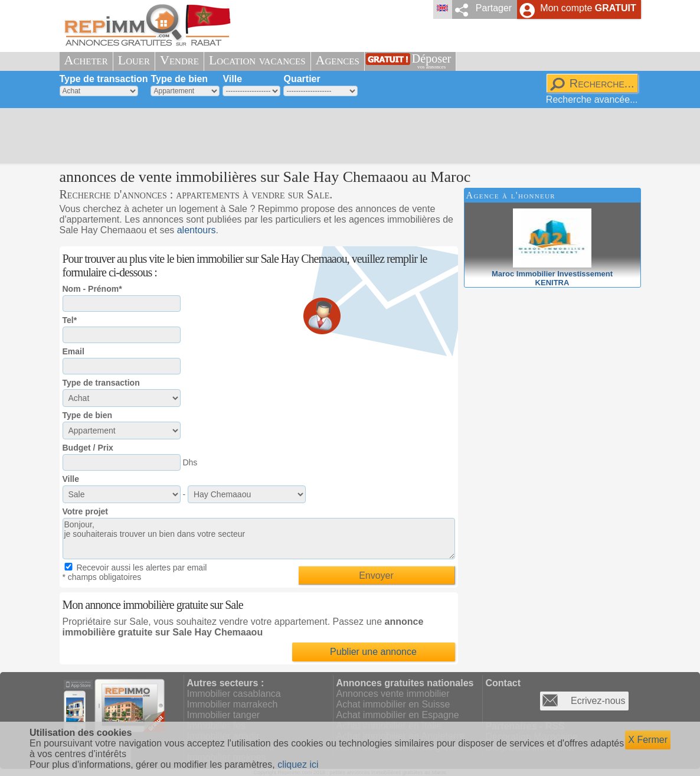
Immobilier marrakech (233, 704)
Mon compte (588, 8)
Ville (232, 79)
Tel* (70, 320)
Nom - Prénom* (92, 289)
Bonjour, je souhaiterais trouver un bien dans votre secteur (259, 539)
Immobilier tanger (224, 715)
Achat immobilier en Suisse (393, 704)
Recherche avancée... (592, 100)
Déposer (432, 61)
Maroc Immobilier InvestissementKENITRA (552, 274)
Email (73, 351)
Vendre (179, 60)
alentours (197, 230)
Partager (494, 8)
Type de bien (179, 79)
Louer (134, 60)
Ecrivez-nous (598, 701)
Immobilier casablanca (234, 694)
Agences (338, 60)
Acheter (86, 60)
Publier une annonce (373, 652)
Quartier (302, 79)
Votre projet (86, 511)
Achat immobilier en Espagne (398, 715)
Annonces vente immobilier (393, 694)
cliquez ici (298, 764)
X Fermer (648, 740)
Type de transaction (104, 79)
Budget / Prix (88, 448)
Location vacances (257, 60)
